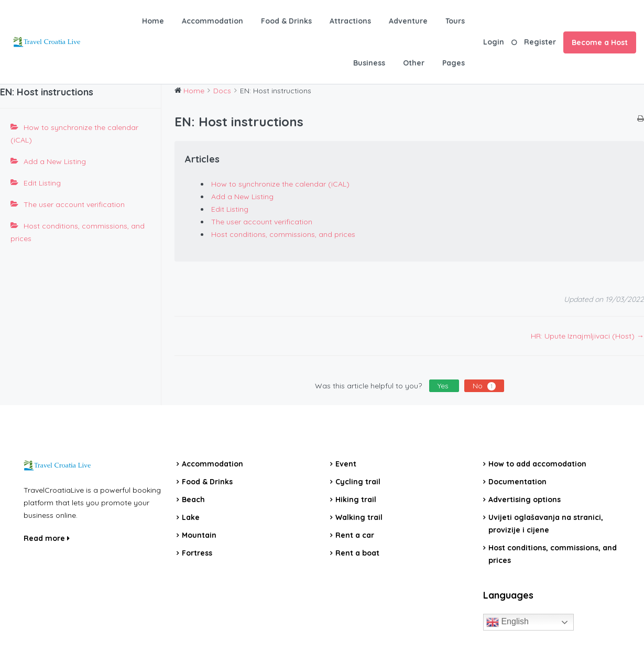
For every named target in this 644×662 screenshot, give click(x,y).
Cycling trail (358, 482)
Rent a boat (357, 553)
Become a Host (600, 42)
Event (346, 464)
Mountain (199, 535)
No (484, 386)
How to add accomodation (537, 464)
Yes (444, 386)
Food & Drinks (286, 21)
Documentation (517, 482)
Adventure (408, 21)
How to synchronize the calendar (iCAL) (74, 134)
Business (369, 63)
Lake (191, 517)
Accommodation (212, 21)
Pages (454, 63)
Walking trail (359, 517)
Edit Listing (42, 183)
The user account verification (74, 204)
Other (414, 63)
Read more (47, 538)
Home (153, 21)
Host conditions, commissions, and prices (78, 232)
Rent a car (355, 535)
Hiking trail (356, 500)
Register (540, 42)
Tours (455, 21)
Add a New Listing (55, 161)
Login (494, 42)
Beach (193, 500)
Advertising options (525, 500)
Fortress (197, 553)
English (507, 622)
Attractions (350, 21)
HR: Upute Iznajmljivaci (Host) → (587, 336)
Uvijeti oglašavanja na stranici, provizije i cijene (546, 524)
